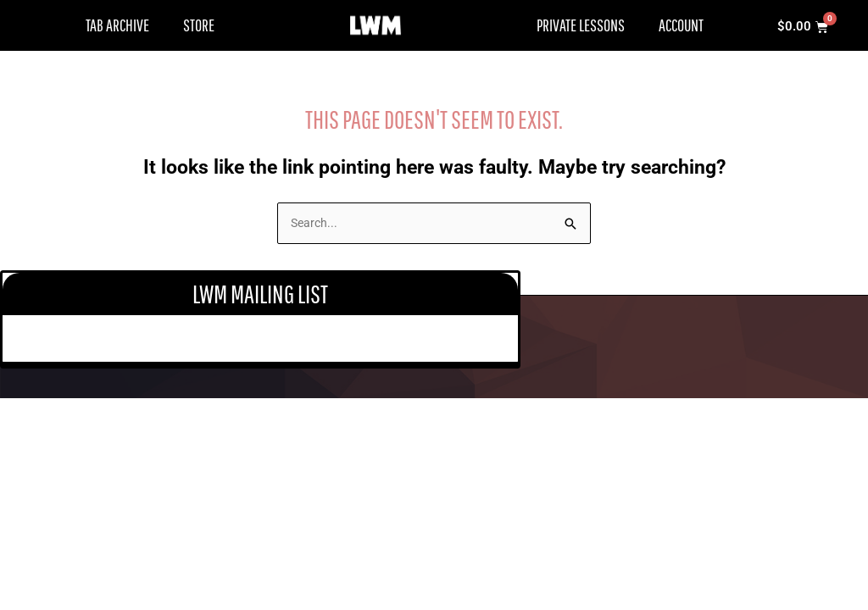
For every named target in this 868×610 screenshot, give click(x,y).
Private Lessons (581, 25)
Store (199, 25)
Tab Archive (117, 25)
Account (681, 25)
